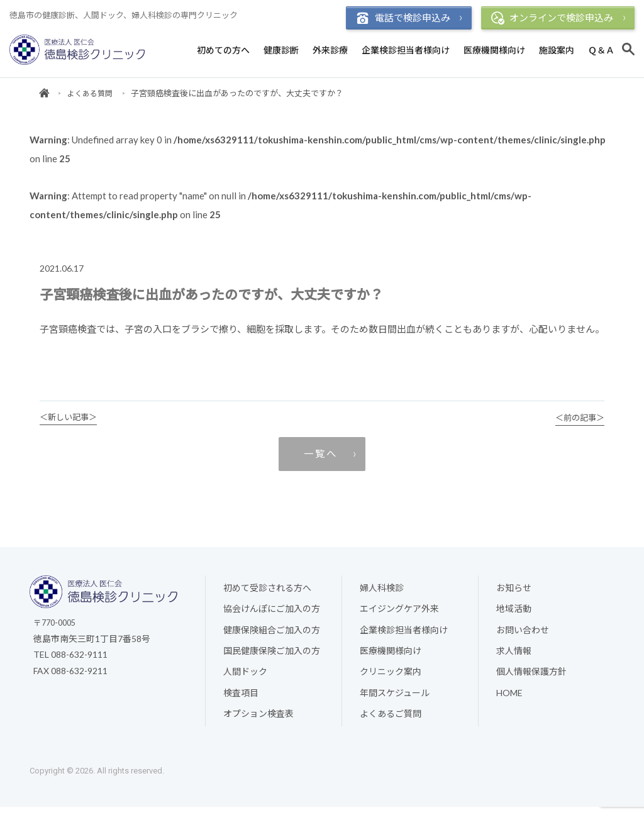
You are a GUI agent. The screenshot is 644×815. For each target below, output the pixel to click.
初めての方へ (223, 50)
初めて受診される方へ (267, 595)
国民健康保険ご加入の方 (272, 658)
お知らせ (514, 595)
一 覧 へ (319, 459)
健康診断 (281, 50)
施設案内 (557, 50)
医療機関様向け (494, 50)
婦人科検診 (382, 595)
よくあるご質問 (391, 722)
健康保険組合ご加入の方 (272, 637)
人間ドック (245, 679)
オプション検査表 (258, 722)
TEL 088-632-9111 (70, 661)
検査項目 (241, 700)
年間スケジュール (395, 700)
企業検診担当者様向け (406, 50)
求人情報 (514, 658)
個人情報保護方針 (531, 679)
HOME (509, 700)
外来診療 (330, 50)
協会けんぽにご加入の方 (272, 616)
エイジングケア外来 (399, 616)
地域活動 (514, 616)
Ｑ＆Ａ (601, 50)
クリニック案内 (391, 679)
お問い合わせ (523, 637)
